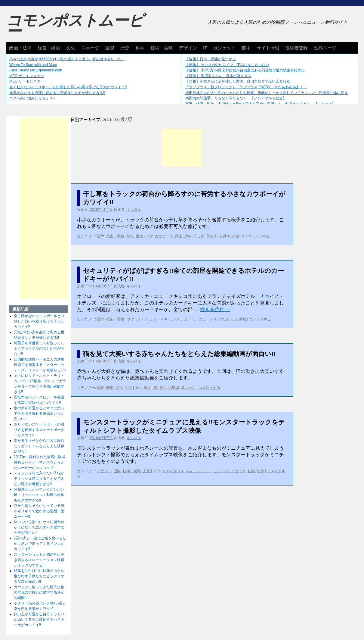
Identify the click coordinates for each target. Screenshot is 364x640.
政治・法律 (20, 48)
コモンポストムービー (75, 26)
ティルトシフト (199, 471)
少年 (188, 236)
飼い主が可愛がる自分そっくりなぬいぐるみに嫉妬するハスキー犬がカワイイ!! (39, 620)
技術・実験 (162, 48)
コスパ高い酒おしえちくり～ (33, 98)
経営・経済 (49, 48)
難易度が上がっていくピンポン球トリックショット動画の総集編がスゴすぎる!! (39, 495)
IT (205, 48)
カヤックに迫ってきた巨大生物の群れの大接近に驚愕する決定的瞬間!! (39, 592)
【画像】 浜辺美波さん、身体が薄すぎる (218, 76)
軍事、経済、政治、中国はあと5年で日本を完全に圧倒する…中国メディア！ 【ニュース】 (260, 104)
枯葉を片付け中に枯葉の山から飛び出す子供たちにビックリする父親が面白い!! (39, 576)
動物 (101, 388)
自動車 (225, 236)
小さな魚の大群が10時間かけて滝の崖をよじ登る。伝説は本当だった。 (67, 59)
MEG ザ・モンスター (27, 76)
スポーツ (90, 48)
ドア (193, 319)
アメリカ (144, 319)
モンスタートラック (230, 471)
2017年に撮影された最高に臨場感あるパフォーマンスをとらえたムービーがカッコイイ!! (40, 462)
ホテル (231, 319)
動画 (179, 236)
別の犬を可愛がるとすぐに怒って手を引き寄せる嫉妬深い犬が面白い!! (39, 414)
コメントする (259, 236)
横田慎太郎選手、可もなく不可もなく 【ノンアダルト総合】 (236, 98)
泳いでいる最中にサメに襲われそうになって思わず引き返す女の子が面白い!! (39, 527)
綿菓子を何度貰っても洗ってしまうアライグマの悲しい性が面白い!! (39, 348)
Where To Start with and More (33, 65)
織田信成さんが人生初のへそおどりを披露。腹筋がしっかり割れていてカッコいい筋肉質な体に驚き (267, 93)
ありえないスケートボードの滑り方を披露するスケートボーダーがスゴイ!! (39, 430)
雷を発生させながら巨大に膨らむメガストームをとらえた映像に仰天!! (39, 446)
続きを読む (215, 309)
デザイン (188, 48)
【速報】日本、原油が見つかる (211, 59)
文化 (71, 48)
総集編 (174, 388)
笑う (163, 388)
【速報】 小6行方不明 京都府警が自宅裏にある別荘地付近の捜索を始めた (245, 70)
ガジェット (224, 48)
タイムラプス (173, 471)
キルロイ (134, 210)
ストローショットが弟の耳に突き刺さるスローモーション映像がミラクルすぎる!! (39, 560)
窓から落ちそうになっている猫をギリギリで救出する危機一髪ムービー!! (39, 511)
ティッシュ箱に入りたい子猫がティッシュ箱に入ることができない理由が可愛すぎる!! (39, 479)
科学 (140, 48)
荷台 (236, 236)
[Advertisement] (182, 148)
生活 (139, 236)
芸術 (246, 48)
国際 (110, 48)
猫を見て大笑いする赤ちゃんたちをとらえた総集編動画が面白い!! (179, 354)
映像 (261, 471)
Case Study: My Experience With (36, 70)
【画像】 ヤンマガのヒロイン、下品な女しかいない (227, 65)
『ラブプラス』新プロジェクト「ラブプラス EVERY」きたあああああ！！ (246, 87)
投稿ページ (325, 48)
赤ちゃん (188, 388)
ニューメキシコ (211, 319)
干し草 (199, 236)
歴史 (125, 48)
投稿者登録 (296, 48)
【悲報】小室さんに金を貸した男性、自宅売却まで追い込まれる (238, 81)
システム (180, 319)
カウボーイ (164, 236)
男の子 (212, 236)
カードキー (162, 319)
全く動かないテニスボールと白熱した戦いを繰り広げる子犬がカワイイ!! (68, 87)
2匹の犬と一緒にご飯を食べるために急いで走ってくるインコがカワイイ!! (40, 544)
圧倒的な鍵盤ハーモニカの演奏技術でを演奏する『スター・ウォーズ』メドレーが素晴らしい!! (40, 365)
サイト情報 (268, 48)
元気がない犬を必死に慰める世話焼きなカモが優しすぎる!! (57, 93)
